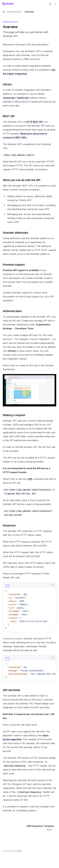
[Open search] (50, 4)
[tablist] (26, 585)
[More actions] (55, 4)
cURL (30, 479)
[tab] (7, 585)
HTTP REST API (34, 122)
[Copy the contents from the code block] (53, 585)
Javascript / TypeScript (16, 98)
